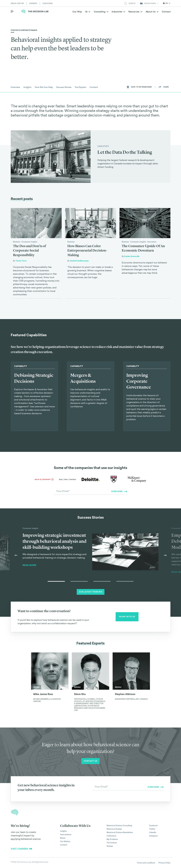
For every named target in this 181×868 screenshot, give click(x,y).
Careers (33, 3)
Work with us (127, 617)
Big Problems (112, 840)
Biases (63, 838)
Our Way (77, 13)
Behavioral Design (114, 829)
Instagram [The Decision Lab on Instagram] (153, 836)
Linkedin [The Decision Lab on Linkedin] (153, 833)
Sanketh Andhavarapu (79, 261)
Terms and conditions (146, 863)
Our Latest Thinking (91, 592)
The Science (112, 843)
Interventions (66, 835)
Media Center (17, 3)
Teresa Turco (21, 261)
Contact (166, 13)
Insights (63, 831)
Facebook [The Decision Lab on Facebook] (153, 826)
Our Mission (65, 842)
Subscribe (48, 3)
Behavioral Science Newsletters (120, 833)
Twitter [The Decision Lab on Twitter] (152, 829)
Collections (111, 836)
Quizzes (110, 846)
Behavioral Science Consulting (119, 826)
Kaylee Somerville (132, 256)
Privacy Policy (164, 863)
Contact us (90, 761)
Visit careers (21, 849)
